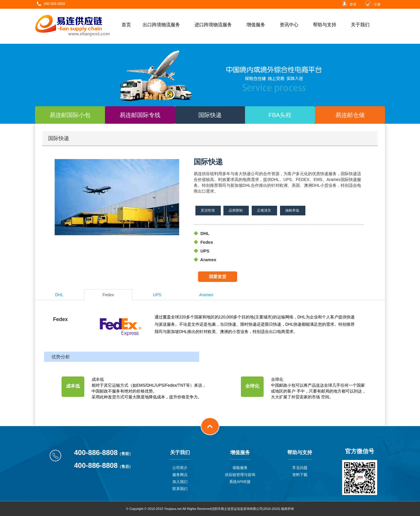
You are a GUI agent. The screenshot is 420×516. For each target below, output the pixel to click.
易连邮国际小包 (70, 115)
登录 (349, 4)
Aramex (206, 295)
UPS (157, 295)
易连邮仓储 (350, 115)
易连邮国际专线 (140, 115)
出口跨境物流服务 (163, 25)
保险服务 (240, 468)
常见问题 (300, 468)
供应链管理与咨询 (240, 475)
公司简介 (180, 468)
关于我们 (362, 25)
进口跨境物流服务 (215, 25)
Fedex (108, 295)
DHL (59, 295)
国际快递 (210, 115)
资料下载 (300, 475)
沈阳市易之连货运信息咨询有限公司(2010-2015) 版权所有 (253, 509)
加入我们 (180, 482)
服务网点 (180, 475)
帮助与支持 (326, 25)
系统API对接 (240, 482)
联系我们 (180, 489)
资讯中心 (290, 25)
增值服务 (257, 25)
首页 (126, 25)
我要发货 (218, 277)
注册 (373, 4)
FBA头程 (280, 115)
